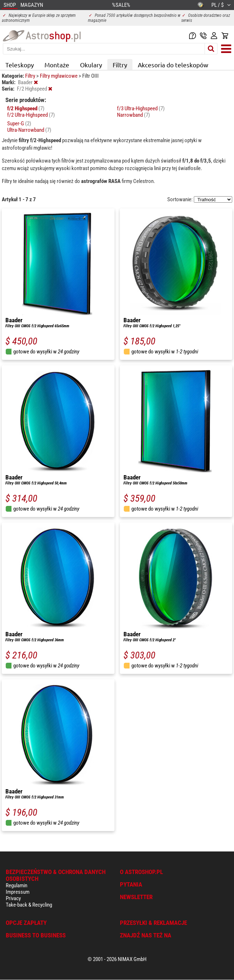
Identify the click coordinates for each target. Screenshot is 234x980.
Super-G (19, 124)
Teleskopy (20, 65)
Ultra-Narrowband (29, 130)
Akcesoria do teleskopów (173, 65)
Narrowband (134, 115)
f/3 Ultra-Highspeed (141, 108)
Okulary (91, 65)
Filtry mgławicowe (59, 76)
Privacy (13, 898)
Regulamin (17, 885)
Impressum (18, 892)
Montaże (57, 65)
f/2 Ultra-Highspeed (31, 115)
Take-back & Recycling (29, 905)
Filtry (120, 65)
